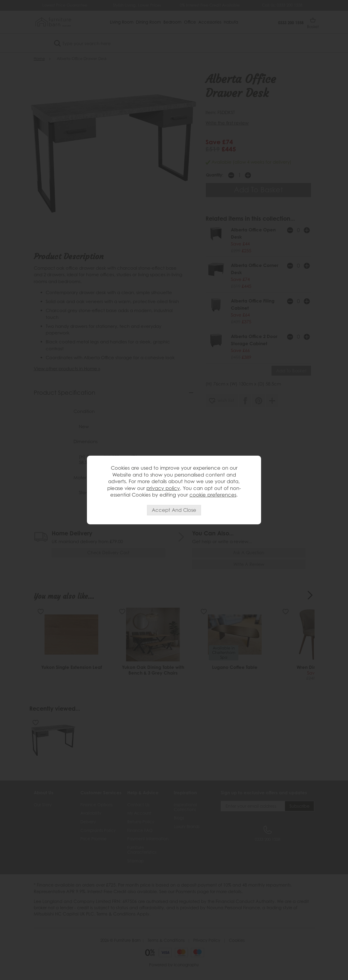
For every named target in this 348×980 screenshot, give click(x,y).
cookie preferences (213, 495)
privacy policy (163, 488)
